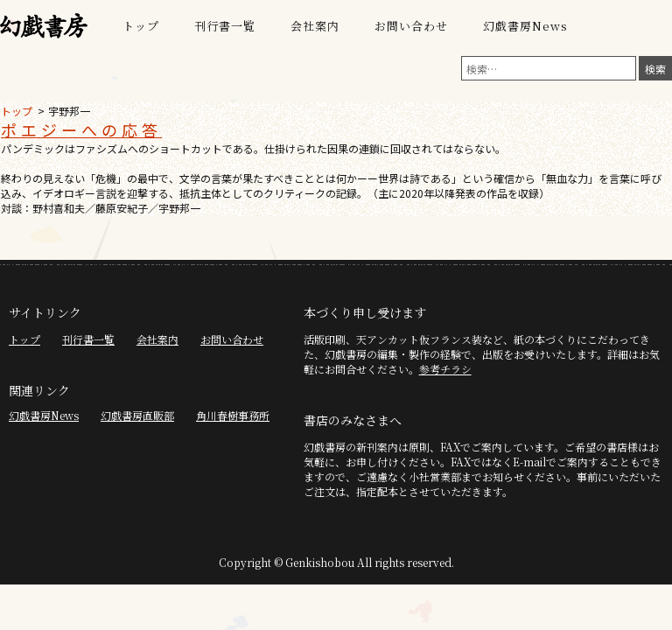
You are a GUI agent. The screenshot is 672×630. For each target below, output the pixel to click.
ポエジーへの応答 (81, 129)
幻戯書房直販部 (137, 415)
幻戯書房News (525, 26)
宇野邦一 (69, 111)
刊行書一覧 (225, 26)
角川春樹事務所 (233, 415)
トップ (141, 26)
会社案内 (315, 26)
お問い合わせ (411, 26)
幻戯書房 (44, 26)
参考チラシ (445, 369)
